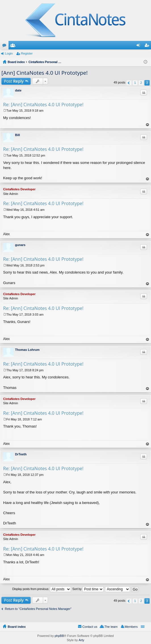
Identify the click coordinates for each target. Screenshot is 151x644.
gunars (20, 245)
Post (14, 81)
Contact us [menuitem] (90, 627)
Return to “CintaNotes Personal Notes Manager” (38, 609)
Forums (5, 46)
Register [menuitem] (148, 46)
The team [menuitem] (111, 627)
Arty (81, 640)
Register (27, 53)
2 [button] (141, 83)
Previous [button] (129, 83)
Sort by (88, 589)
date (18, 90)
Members (14, 46)
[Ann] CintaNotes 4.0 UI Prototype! (45, 73)
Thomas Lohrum (27, 350)
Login (9, 53)
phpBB (59, 636)
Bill (17, 135)
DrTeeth (21, 454)
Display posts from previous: (42, 589)
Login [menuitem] (140, 46)
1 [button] (135, 83)
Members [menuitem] (131, 627)
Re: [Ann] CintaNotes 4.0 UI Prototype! (43, 105)
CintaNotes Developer (19, 189)
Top (148, 125)
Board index (17, 627)
